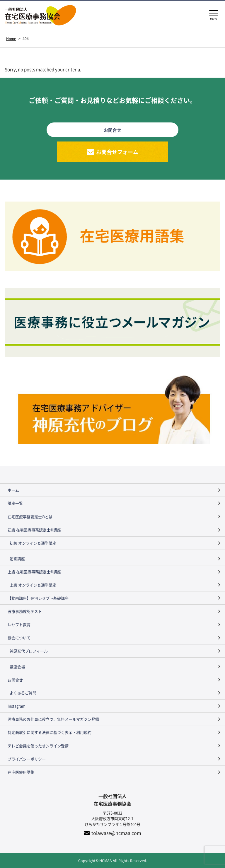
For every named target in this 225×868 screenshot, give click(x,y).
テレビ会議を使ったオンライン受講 (38, 746)
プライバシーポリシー (27, 759)
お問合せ (15, 680)
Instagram (17, 706)
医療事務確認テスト (25, 611)
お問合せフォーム (117, 152)
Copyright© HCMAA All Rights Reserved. (113, 861)
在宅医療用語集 (21, 772)
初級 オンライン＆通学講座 (33, 543)
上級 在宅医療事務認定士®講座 (34, 572)
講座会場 (17, 667)
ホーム (13, 490)
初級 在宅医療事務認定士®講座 (34, 530)
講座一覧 (15, 503)
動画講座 (17, 559)
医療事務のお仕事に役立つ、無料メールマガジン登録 (53, 719)
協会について (19, 638)
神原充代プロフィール (29, 651)
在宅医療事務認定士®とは (30, 517)
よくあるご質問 (23, 693)
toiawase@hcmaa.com (116, 833)
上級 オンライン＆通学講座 (33, 585)
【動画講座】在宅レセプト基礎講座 (38, 598)
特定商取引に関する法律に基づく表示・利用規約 (50, 732)
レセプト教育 (19, 624)
